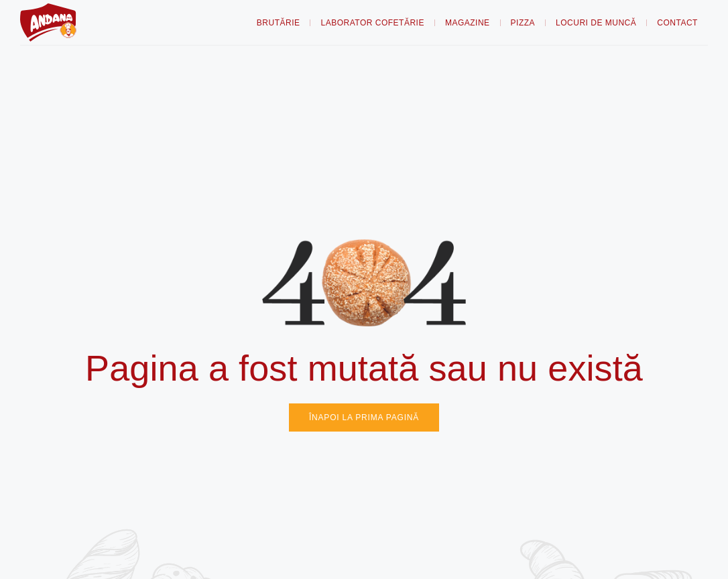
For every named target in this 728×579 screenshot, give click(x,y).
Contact (677, 23)
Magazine (468, 23)
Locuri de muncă (596, 23)
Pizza (523, 23)
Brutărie (279, 23)
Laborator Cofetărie (372, 23)
